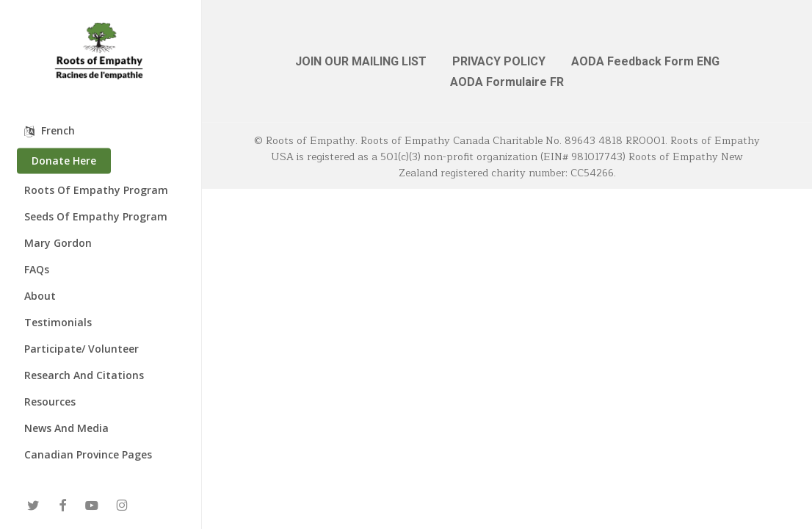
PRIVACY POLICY (499, 61)
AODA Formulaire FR (507, 82)
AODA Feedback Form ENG (645, 61)
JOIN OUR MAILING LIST (361, 61)
